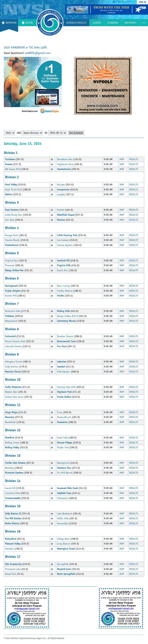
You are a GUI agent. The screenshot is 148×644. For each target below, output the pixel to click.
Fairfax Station (65, 291)
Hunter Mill (11, 296)
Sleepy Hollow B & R (67, 316)
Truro (60, 412)
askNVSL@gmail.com (38, 53)
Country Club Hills (66, 387)
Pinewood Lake (13, 569)
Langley (61, 194)
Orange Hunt (12, 235)
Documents (130, 23)
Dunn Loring (63, 286)
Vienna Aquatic (65, 245)
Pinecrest (10, 265)
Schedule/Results (76, 23)
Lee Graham (63, 240)
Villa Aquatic (64, 372)
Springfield (63, 564)
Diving (27, 23)
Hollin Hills (63, 518)
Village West (63, 539)
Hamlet (61, 210)
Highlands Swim (65, 164)
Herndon (9, 549)
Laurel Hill (10, 488)
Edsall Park (11, 574)
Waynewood (11, 321)
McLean (61, 185)
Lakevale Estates (13, 346)
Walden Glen (11, 392)
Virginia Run (12, 261)
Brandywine (63, 463)
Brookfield (11, 422)
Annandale (62, 523)
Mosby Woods (64, 417)
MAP (122, 159)
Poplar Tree (63, 447)
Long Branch (64, 544)
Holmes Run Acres (14, 397)
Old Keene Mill (12, 169)
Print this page (123, 2)
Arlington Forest (13, 362)
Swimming (9, 23)
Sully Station (12, 367)
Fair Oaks (10, 220)
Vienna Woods (12, 240)
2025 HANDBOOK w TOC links (25, 47)
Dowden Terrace (65, 336)
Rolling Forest (12, 443)
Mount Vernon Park (15, 341)
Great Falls (62, 438)
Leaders (97, 23)
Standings (113, 23)
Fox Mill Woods (65, 473)
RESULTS (134, 159)
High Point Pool (13, 190)
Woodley (9, 468)
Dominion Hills (13, 311)
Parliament (63, 498)
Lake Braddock (65, 514)
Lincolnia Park (12, 493)
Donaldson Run (65, 159)
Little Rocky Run (14, 215)
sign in (142, 2)
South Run (63, 270)
